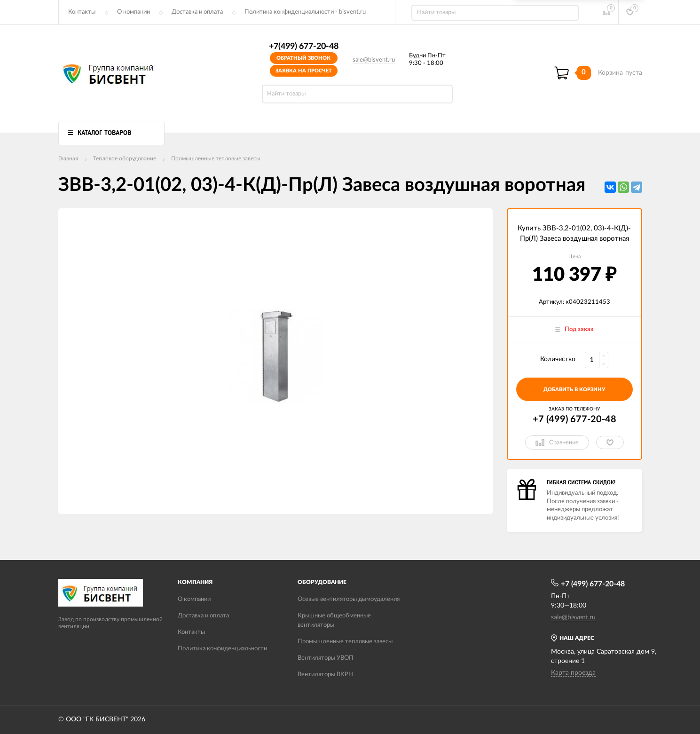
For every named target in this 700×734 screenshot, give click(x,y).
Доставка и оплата (197, 12)
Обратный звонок (303, 58)
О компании (134, 12)
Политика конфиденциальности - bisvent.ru (305, 12)
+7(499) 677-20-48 (304, 47)
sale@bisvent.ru (374, 60)
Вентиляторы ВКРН (325, 675)
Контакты (82, 12)
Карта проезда (573, 673)
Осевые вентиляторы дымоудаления (349, 599)
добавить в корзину (574, 390)
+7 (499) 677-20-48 (574, 419)
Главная (68, 158)
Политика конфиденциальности (222, 649)
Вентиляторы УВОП (326, 658)
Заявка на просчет (304, 71)
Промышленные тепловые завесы (216, 158)
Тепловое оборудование (125, 158)
